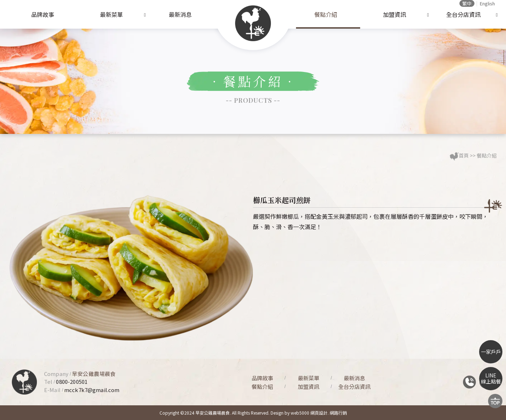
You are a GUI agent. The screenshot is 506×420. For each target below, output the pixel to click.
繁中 (467, 3)
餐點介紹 (326, 14)
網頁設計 (319, 413)
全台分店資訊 (463, 14)
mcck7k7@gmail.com (92, 390)
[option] (131, 268)
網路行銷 (338, 413)
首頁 (464, 155)
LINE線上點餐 (491, 378)
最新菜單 (111, 14)
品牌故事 (43, 14)
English (487, 3)
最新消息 (180, 14)
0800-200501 (72, 382)
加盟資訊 (395, 14)
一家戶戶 (491, 352)
